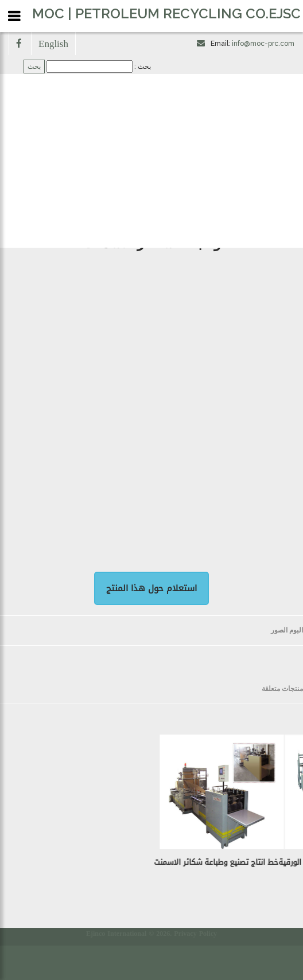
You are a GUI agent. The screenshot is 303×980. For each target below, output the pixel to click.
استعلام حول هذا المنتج (151, 588)
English (53, 43)
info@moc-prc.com (263, 44)
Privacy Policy (195, 934)
